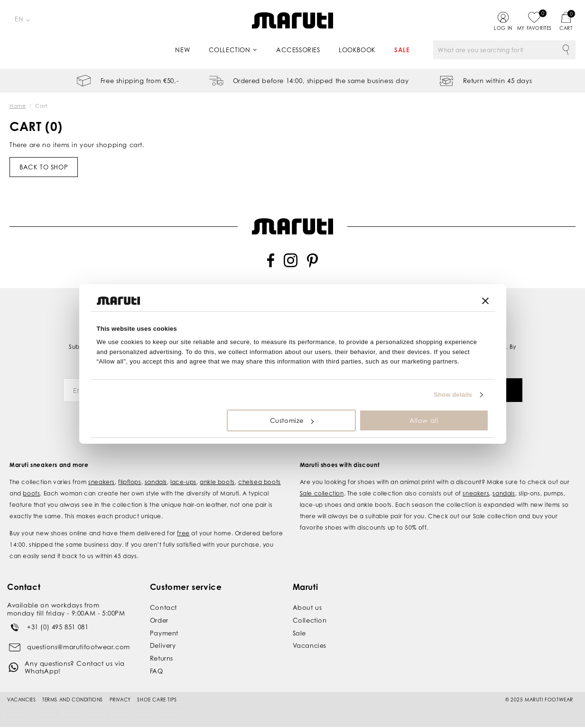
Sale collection (322, 482)
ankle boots (217, 471)
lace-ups (183, 471)
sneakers (102, 471)
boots (31, 482)
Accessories (298, 50)
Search (566, 50)
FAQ (157, 660)
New (182, 50)
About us (307, 597)
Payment (164, 622)
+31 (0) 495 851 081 (58, 616)
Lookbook (357, 50)
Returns (162, 647)
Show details (453, 395)
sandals (156, 471)
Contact (163, 597)
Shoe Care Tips (157, 689)
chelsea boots (260, 471)
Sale (402, 50)
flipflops (130, 471)
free (183, 522)
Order (159, 609)
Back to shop (44, 167)
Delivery (163, 635)
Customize (292, 420)
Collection (230, 50)
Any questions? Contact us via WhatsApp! (74, 657)
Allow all (424, 420)
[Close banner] (485, 301)
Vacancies (310, 635)
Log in (503, 28)
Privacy (120, 689)
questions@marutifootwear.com (79, 636)
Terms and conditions (73, 689)
